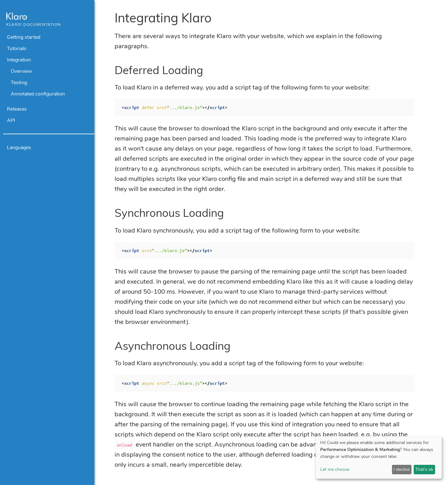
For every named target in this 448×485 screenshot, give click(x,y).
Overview (21, 71)
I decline (402, 469)
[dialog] (379, 457)
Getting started (24, 37)
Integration (19, 60)
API (11, 120)
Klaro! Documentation (34, 25)
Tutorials (17, 49)
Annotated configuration (38, 94)
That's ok (424, 469)
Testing (19, 83)
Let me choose (335, 469)
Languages (19, 147)
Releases (17, 109)
